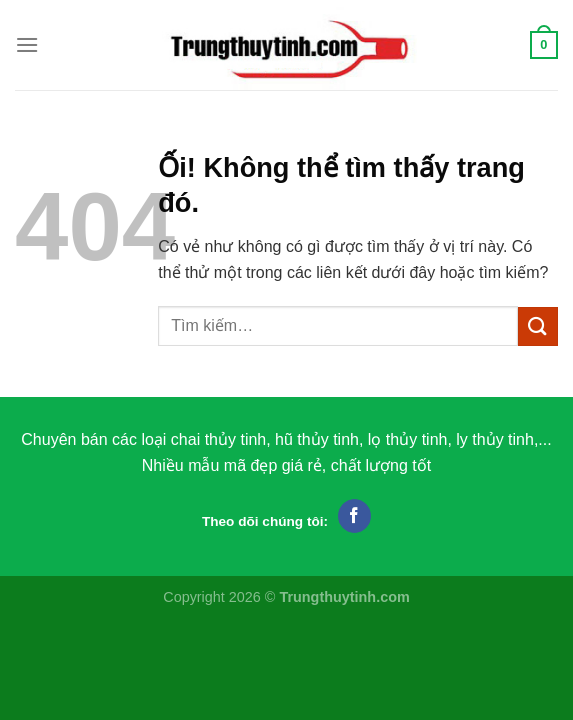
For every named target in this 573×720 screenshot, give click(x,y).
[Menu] (27, 44)
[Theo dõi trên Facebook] (354, 516)
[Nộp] (538, 326)
